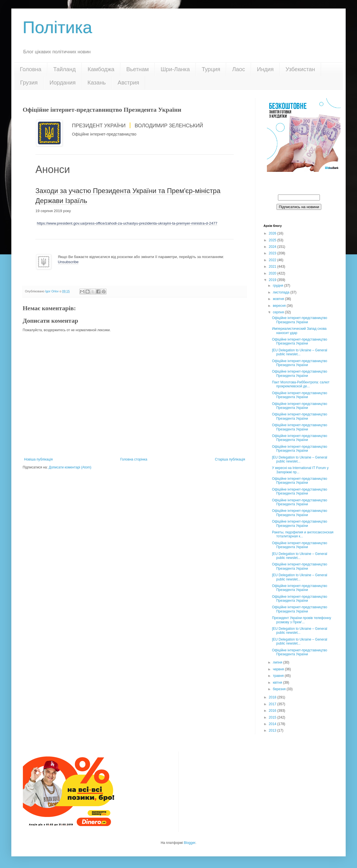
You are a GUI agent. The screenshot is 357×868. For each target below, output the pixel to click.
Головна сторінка (134, 459)
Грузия (29, 83)
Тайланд (64, 69)
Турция (211, 69)
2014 (273, 724)
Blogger (190, 843)
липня (278, 662)
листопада (282, 292)
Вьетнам (138, 69)
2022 (273, 260)
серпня (279, 312)
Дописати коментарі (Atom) (70, 467)
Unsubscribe (68, 262)
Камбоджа (101, 69)
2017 (273, 704)
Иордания (63, 83)
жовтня (279, 299)
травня (279, 676)
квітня (278, 683)
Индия (265, 69)
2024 (273, 247)
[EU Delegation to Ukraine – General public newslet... (300, 352)
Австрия (128, 83)
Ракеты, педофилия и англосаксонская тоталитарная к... (303, 534)
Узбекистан (300, 69)
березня (280, 689)
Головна (31, 69)
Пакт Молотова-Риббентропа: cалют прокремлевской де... (301, 384)
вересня (280, 306)
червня (279, 669)
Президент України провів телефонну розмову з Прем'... (301, 620)
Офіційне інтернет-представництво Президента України (300, 320)
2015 (273, 717)
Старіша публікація (230, 459)
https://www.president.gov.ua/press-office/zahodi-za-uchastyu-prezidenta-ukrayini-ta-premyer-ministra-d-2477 (127, 223)
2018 (273, 697)
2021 (273, 267)
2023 (273, 253)
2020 (273, 273)
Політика (57, 27)
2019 (273, 280)
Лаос (238, 69)
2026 (273, 233)
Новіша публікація (38, 459)
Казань (97, 83)
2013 (273, 730)
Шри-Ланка (175, 69)
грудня (279, 286)
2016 (273, 711)
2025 (273, 240)
